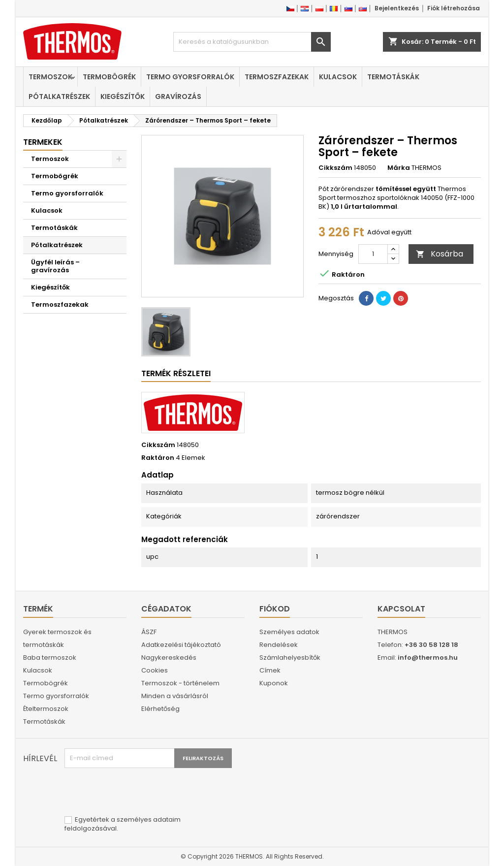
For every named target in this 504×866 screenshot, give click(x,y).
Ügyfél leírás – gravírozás (55, 266)
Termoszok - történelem (180, 683)
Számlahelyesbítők (290, 658)
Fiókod (275, 609)
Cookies (155, 670)
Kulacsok (338, 77)
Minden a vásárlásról (175, 696)
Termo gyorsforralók (190, 77)
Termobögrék (109, 77)
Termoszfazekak (277, 77)
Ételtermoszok (46, 709)
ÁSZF (149, 632)
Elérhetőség (160, 709)
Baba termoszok (50, 658)
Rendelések (279, 645)
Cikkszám (335, 168)
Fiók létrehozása (454, 8)
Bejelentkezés (397, 8)
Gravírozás (178, 96)
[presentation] (139, 792)
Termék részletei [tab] (176, 373)
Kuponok (274, 683)
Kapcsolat (401, 609)
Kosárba (440, 254)
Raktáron (158, 458)
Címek (270, 670)
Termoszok (50, 77)
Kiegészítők (123, 96)
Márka (399, 168)
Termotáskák (393, 77)
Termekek (43, 142)
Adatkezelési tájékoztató (181, 645)
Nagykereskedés (169, 658)
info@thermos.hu (428, 658)
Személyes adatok (289, 632)
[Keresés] (252, 42)
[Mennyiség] (373, 254)
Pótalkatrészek (59, 96)
